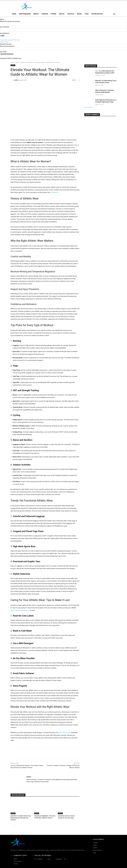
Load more (88, 107)
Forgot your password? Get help (10, 40)
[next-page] (15, 824)
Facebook (40, 859)
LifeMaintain (55, 192)
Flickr (49, 859)
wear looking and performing (20, 610)
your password (5, 33)
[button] (114, 14)
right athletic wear (65, 733)
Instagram (59, 859)
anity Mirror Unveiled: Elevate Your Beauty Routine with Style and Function (20, 818)
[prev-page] (12, 824)
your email (3, 52)
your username (5, 27)
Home (12, 62)
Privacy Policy (4, 42)
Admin (16, 80)
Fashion (17, 62)
